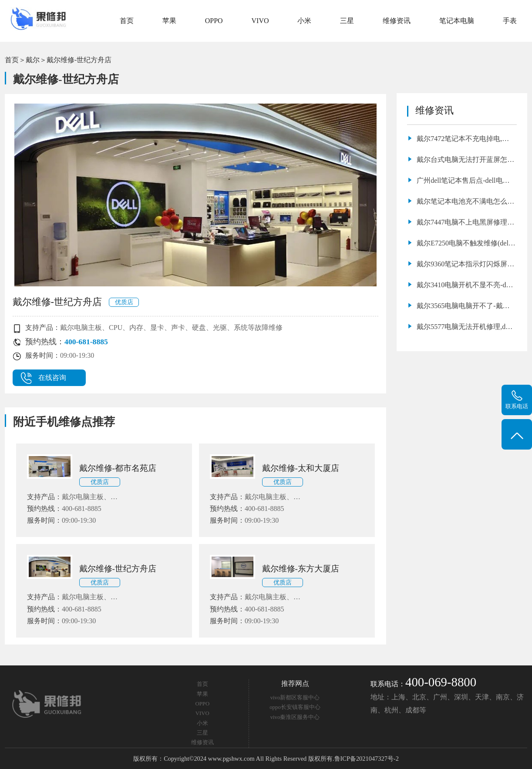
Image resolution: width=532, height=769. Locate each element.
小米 (304, 21)
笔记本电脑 (457, 21)
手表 (510, 21)
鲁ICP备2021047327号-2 (367, 759)
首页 (127, 21)
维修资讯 (397, 21)
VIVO (260, 21)
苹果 (169, 21)
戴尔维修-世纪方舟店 (79, 60)
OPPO (214, 21)
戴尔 (33, 60)
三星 (347, 21)
